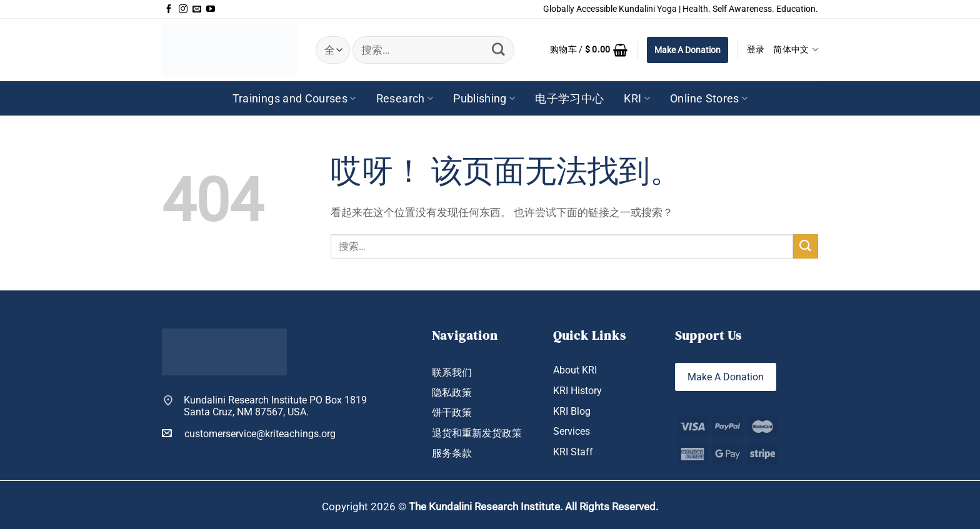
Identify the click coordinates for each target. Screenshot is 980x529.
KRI (637, 98)
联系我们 (452, 373)
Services (572, 431)
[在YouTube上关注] (211, 9)
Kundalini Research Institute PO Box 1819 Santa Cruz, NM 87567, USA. (275, 406)
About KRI (575, 370)
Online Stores (709, 98)
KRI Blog (572, 411)
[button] (589, 50)
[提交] (498, 50)
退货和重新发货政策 (477, 433)
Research (405, 98)
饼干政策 (452, 413)
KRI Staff (573, 452)
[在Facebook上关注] (169, 9)
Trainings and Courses (294, 98)
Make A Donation (687, 50)
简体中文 (796, 50)
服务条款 (452, 453)
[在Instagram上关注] (183, 9)
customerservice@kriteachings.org (249, 433)
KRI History (577, 391)
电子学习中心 (569, 98)
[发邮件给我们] (197, 9)
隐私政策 (452, 393)
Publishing (484, 98)
